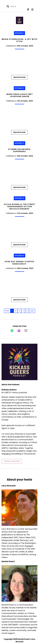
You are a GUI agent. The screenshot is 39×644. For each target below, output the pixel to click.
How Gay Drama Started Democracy (19, 263)
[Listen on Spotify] (12, 331)
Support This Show (12, 461)
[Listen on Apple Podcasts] (19, 331)
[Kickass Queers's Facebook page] (28, 10)
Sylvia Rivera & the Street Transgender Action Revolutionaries (20, 207)
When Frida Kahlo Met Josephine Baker (20, 95)
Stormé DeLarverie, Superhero (19, 150)
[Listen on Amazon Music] (26, 331)
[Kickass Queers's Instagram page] (32, 10)
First (7, 311)
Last (32, 311)
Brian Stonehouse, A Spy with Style (20, 40)
